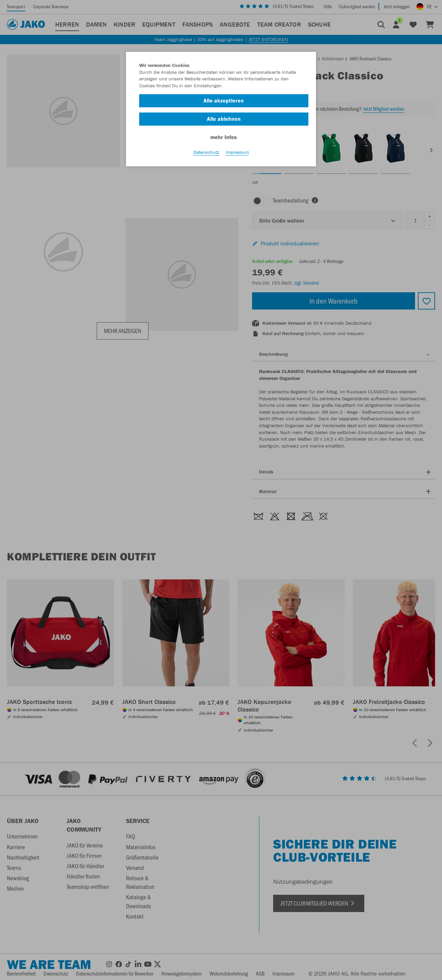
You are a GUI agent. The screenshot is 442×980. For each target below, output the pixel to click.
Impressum (237, 152)
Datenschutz (206, 152)
